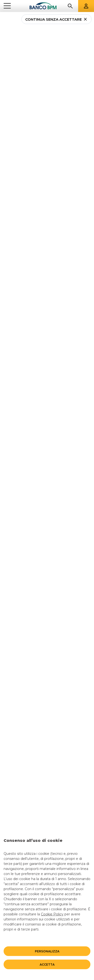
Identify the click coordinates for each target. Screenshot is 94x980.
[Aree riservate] (86, 6)
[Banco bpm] (43, 6)
